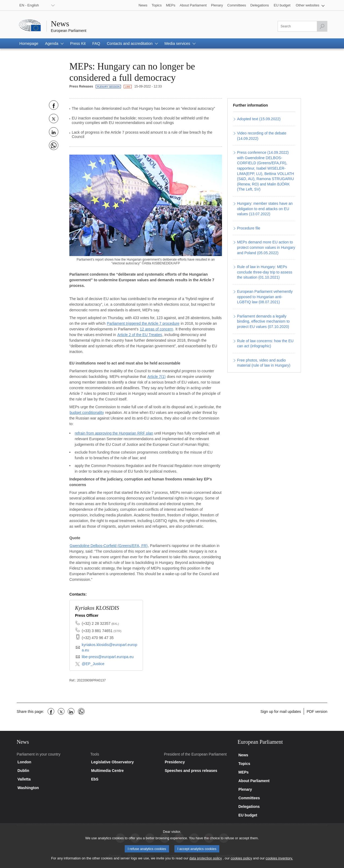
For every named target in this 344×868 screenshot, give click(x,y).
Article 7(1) (156, 377)
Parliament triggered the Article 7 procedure (143, 323)
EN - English (29, 5)
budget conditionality (87, 413)
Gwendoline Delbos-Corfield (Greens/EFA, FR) (109, 546)
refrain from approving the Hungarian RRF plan (114, 433)
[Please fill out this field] (302, 26)
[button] (310, 5)
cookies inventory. (279, 862)
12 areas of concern (156, 329)
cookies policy (241, 862)
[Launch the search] (322, 26)
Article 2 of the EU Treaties (140, 335)
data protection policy (205, 862)
